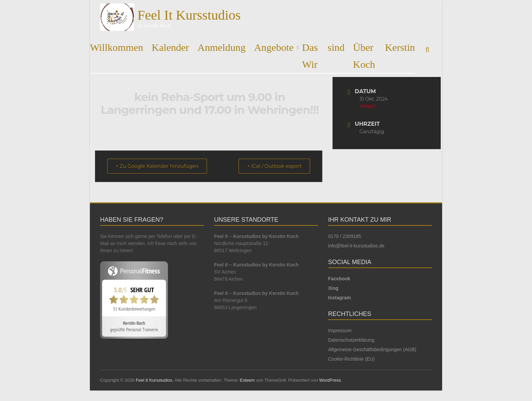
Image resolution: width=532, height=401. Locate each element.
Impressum (340, 331)
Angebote (274, 47)
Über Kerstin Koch (384, 56)
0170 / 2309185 (345, 237)
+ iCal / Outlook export (272, 166)
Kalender (170, 47)
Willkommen (117, 47)
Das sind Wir (323, 56)
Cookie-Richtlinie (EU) (351, 359)
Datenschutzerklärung (351, 340)
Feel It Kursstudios (189, 15)
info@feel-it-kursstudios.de (356, 246)
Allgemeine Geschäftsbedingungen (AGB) (372, 350)
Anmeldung (222, 47)
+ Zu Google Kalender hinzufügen (160, 166)
